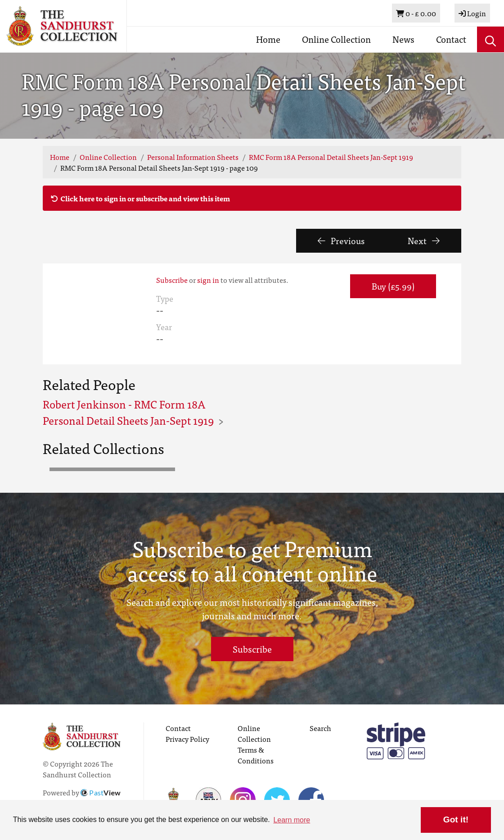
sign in (208, 280)
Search (320, 728)
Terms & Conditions (256, 755)
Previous (341, 240)
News (403, 39)
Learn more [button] (292, 820)
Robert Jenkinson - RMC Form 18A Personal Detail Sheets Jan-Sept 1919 (128, 412)
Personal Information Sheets (193, 157)
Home (268, 39)
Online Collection (336, 39)
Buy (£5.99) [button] (393, 286)
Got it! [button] (456, 820)
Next (424, 240)
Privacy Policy (187, 739)
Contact (451, 39)
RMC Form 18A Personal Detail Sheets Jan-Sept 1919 (331, 157)
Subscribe (172, 280)
